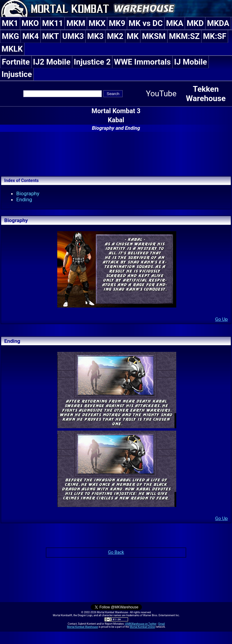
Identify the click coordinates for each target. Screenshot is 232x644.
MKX (97, 23)
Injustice (17, 74)
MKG (10, 36)
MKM (76, 23)
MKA (175, 23)
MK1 (10, 23)
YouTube (161, 94)
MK (133, 36)
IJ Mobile (191, 62)
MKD (195, 23)
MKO (30, 23)
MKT (51, 36)
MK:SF (215, 36)
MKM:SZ (184, 36)
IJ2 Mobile (52, 62)
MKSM (154, 36)
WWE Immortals (142, 62)
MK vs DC (146, 23)
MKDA (218, 23)
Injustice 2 (92, 62)
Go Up (221, 319)
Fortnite (16, 62)
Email (162, 624)
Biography (28, 193)
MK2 (115, 36)
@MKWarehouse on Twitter (141, 624)
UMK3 (73, 36)
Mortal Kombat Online (142, 627)
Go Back (116, 552)
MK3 (95, 36)
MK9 (117, 23)
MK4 (31, 36)
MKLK (12, 49)
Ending (24, 199)
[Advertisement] (116, 153)
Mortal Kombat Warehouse (82, 627)
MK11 (53, 23)
